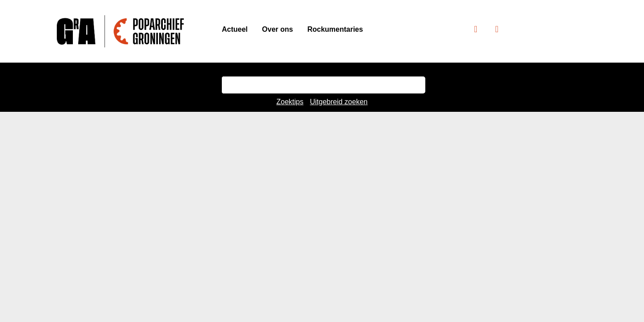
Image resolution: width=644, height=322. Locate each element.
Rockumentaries (335, 29)
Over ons (278, 29)
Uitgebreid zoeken (339, 102)
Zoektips (290, 102)
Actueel (235, 29)
